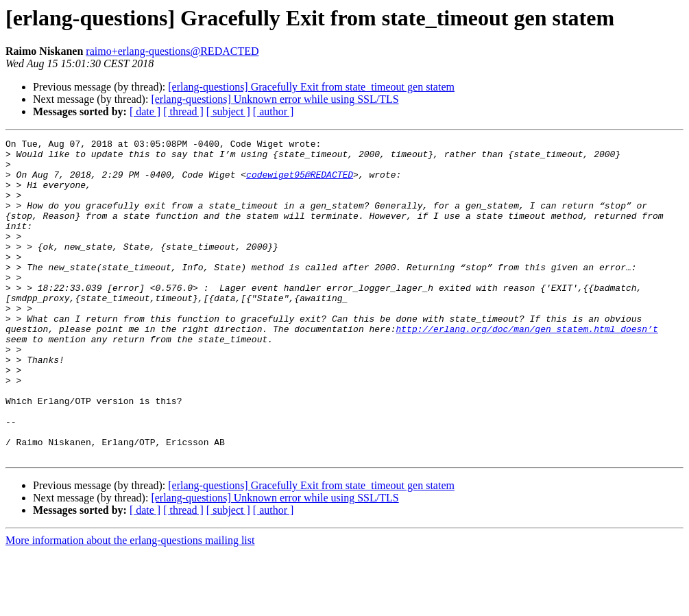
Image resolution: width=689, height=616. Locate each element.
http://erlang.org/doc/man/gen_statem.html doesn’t (527, 368)
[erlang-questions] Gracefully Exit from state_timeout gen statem (311, 87)
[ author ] (274, 111)
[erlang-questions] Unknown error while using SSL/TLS (275, 99)
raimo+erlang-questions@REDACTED (172, 51)
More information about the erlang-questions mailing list (130, 604)
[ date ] (145, 111)
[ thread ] (183, 111)
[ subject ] (228, 111)
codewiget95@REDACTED (300, 182)
